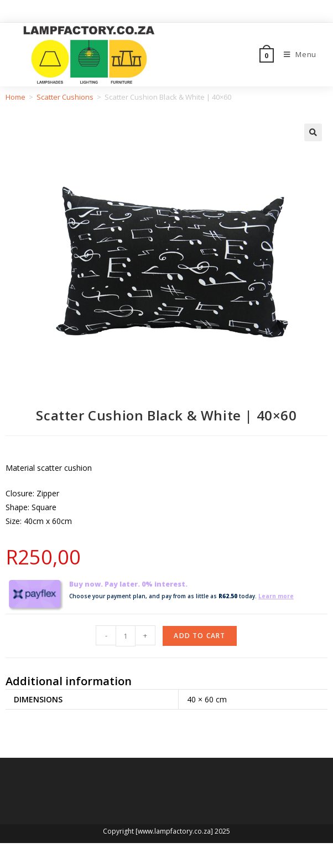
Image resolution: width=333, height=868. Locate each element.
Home (15, 97)
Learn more (276, 596)
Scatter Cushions (65, 97)
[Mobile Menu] (296, 54)
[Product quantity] (126, 636)
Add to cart (199, 636)
